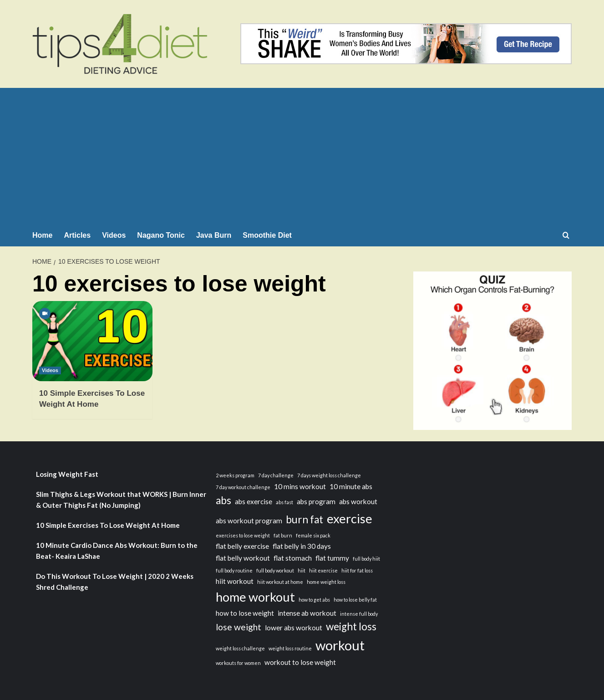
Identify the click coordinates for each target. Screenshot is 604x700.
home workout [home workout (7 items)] (255, 597)
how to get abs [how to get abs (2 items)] (314, 600)
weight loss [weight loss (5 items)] (351, 626)
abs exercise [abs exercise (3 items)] (254, 501)
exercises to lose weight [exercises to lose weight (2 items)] (243, 535)
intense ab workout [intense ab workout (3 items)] (307, 613)
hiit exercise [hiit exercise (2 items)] (323, 570)
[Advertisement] (302, 156)
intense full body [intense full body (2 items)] (359, 614)
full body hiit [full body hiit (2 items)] (366, 559)
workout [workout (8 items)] (340, 645)
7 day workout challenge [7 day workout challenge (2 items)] (243, 487)
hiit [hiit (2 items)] (302, 570)
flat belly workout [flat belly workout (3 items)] (243, 558)
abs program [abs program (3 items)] (316, 501)
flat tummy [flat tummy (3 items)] (332, 558)
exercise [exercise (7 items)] (350, 519)
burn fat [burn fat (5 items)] (305, 519)
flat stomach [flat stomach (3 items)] (293, 558)
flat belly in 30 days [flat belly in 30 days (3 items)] (302, 546)
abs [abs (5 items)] (223, 500)
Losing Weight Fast (67, 474)
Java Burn (214, 235)
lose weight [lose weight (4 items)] (239, 627)
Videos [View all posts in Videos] (50, 370)
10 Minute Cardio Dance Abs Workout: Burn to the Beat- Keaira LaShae (117, 551)
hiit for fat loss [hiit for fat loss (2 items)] (357, 570)
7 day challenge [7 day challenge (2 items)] (276, 475)
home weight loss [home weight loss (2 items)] (326, 582)
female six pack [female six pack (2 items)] (313, 535)
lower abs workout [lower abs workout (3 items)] (294, 628)
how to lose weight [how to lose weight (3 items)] (245, 613)
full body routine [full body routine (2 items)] (234, 570)
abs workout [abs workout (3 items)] (358, 501)
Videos (114, 235)
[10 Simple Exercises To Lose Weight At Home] (92, 341)
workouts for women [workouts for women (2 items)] (238, 663)
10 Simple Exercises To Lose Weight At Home (108, 525)
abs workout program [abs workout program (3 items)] (249, 521)
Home (42, 235)
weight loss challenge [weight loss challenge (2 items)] (240, 648)
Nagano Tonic (161, 235)
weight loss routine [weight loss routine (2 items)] (290, 648)
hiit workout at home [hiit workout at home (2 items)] (280, 582)
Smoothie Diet (267, 235)
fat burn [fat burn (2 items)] (283, 535)
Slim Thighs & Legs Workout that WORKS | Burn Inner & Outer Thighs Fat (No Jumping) (121, 500)
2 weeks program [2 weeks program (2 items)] (235, 475)
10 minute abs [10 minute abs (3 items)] (351, 486)
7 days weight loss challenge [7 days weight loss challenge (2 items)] (329, 475)
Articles (77, 235)
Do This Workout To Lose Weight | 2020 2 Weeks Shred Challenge (115, 582)
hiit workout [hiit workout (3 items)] (235, 581)
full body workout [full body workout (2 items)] (275, 570)
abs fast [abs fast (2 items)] (284, 502)
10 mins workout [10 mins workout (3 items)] (300, 486)
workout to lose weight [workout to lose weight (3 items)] (300, 662)
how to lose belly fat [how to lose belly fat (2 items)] (355, 600)
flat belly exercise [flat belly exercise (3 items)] (242, 546)
